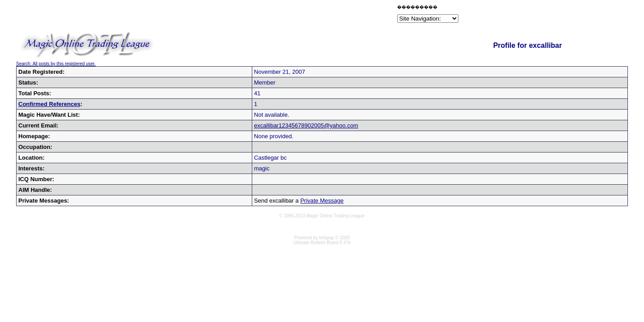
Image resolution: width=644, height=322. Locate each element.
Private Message (322, 201)
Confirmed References (49, 104)
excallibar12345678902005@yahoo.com (306, 125)
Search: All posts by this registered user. (56, 64)
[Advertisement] (291, 15)
